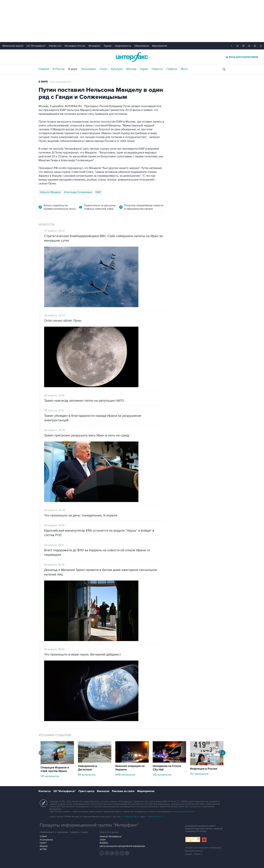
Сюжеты (172, 69)
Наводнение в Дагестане (87, 768)
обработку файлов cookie (183, 812)
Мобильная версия (13, 46)
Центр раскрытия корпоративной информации (122, 846)
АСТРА (43, 849)
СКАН (103, 840)
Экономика (88, 69)
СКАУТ (43, 843)
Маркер (44, 846)
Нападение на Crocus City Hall (167, 768)
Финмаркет (94, 46)
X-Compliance (46, 840)
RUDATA (104, 843)
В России (59, 69)
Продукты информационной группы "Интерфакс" (89, 825)
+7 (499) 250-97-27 (155, 817)
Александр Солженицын (78, 192)
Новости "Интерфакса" (111, 837)
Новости (157, 69)
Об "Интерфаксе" (36, 46)
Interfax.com (55, 46)
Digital (144, 69)
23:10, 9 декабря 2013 (61, 82)
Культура (117, 69)
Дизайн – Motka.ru (194, 854)
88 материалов (87, 775)
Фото (184, 69)
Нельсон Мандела (50, 192)
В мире (73, 69)
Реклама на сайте (123, 791)
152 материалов (199, 774)
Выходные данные (194, 851)
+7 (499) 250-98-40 (131, 817)
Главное (44, 69)
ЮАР (98, 192)
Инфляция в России (204, 769)
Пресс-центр (86, 791)
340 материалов (162, 775)
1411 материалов (50, 776)
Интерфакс (132, 57)
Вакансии (103, 791)
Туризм (108, 46)
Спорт (103, 69)
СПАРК (43, 837)
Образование (142, 46)
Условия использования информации (203, 848)
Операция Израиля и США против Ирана (55, 769)
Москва (131, 69)
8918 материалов (125, 775)
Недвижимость (123, 46)
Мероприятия (160, 46)
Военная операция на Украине (130, 768)
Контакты (45, 791)
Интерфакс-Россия (75, 46)
